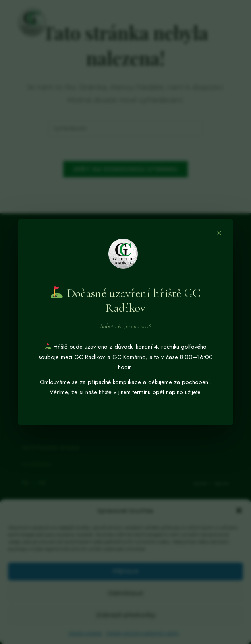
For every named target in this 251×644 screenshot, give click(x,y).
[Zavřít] (219, 233)
